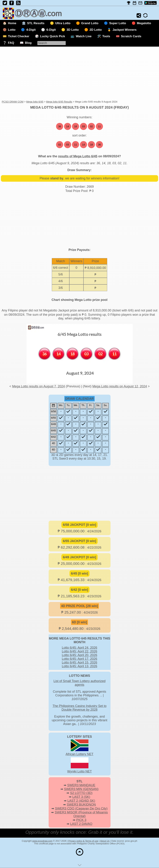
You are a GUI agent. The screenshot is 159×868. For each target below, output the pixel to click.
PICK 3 (81, 820)
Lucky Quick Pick (53, 36)
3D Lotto (73, 30)
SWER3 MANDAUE (81, 785)
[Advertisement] (79, 74)
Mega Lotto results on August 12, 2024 (120, 386)
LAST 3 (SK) (81, 797)
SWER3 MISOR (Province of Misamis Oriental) (81, 814)
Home (12, 23)
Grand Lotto (90, 23)
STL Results (36, 23)
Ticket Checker (19, 36)
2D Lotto (96, 30)
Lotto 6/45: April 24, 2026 (79, 648)
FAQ (11, 43)
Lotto (12, 30)
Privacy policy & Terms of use (83, 841)
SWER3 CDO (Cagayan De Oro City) (81, 808)
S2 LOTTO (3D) (81, 793)
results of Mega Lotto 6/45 (78, 156)
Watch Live (84, 36)
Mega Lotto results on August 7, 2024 (38, 386)
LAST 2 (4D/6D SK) (81, 801)
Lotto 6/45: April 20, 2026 (79, 655)
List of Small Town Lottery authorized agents (80, 683)
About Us (105, 841)
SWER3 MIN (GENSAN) (81, 789)
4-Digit (31, 30)
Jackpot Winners (125, 30)
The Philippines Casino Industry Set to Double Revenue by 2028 (79, 708)
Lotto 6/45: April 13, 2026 (79, 666)
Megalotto (144, 23)
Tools (106, 36)
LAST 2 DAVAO (81, 824)
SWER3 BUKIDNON (81, 805)
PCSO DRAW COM (13, 102)
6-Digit (51, 30)
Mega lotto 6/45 (35, 102)
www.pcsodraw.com (42, 841)
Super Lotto (118, 23)
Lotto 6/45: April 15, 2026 (79, 662)
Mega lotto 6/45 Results (59, 102)
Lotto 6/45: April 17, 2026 (79, 659)
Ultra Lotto (63, 23)
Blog (28, 43)
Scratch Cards (131, 36)
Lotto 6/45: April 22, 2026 (79, 651)
